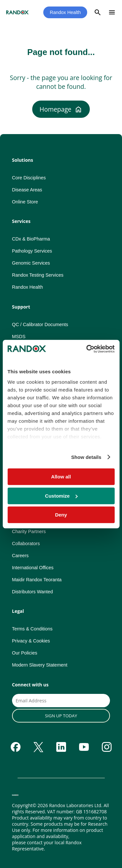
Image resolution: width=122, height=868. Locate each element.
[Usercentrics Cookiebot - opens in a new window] (87, 349)
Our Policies (25, 653)
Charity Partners (29, 531)
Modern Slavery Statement (40, 665)
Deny (61, 515)
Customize (61, 496)
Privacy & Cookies (31, 641)
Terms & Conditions (32, 629)
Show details (86, 457)
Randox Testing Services (38, 275)
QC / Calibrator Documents (40, 324)
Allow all (61, 477)
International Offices (33, 568)
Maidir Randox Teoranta (37, 580)
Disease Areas (27, 190)
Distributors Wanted (33, 592)
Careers (20, 556)
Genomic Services (31, 263)
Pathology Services (32, 251)
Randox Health (65, 12)
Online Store (25, 202)
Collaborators (26, 544)
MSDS (19, 337)
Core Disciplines (29, 178)
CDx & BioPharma (31, 239)
